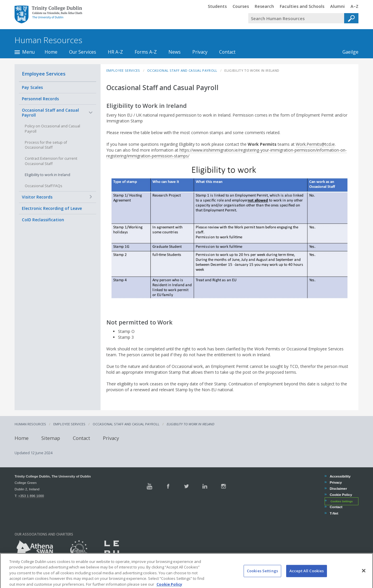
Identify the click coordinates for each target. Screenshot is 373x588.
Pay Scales (32, 87)
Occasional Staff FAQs (44, 186)
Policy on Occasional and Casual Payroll (52, 129)
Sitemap (51, 438)
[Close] (364, 577)
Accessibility (340, 476)
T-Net (334, 513)
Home (51, 52)
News (175, 52)
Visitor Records (37, 197)
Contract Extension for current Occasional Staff (51, 161)
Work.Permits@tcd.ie (315, 144)
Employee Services (44, 74)
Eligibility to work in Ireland (47, 175)
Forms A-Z (146, 52)
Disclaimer (338, 488)
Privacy (200, 52)
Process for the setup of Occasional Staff (46, 145)
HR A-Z (115, 52)
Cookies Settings (342, 501)
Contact (227, 52)
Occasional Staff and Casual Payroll (50, 113)
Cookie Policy (341, 495)
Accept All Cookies (307, 577)
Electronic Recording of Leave (52, 208)
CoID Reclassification (43, 220)
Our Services (83, 52)
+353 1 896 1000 (31, 496)
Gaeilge (348, 52)
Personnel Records (40, 99)
